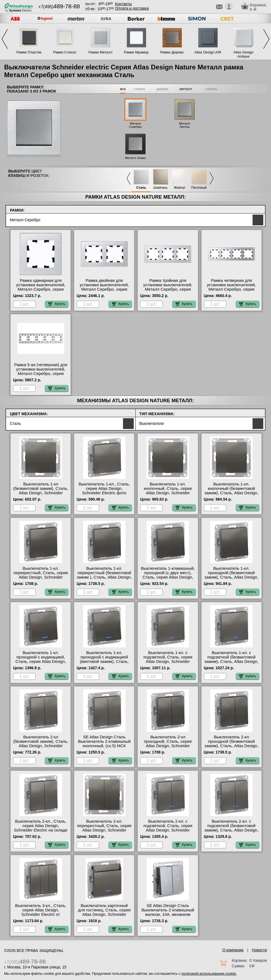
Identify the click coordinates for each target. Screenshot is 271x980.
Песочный (199, 188)
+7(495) (59, 7)
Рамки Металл (101, 52)
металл (186, 89)
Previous (5, 39)
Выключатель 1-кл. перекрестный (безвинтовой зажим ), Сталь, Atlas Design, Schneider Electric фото (104, 575)
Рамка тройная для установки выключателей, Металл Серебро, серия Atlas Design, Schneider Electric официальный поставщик (168, 291)
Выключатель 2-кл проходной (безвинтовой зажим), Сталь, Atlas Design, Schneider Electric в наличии (231, 744)
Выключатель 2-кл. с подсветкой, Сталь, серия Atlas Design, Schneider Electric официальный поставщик (168, 830)
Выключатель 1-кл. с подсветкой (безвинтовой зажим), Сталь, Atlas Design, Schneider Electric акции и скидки (231, 662)
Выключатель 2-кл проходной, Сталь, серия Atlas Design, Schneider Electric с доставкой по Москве (168, 746)
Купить (57, 304)
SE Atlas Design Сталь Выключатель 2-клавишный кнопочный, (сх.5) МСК (104, 741)
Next (266, 39)
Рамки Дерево (172, 52)
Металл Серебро (135, 125)
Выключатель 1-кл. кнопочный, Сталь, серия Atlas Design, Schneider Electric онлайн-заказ (168, 491)
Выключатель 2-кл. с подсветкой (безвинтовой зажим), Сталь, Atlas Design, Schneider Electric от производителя (231, 830)
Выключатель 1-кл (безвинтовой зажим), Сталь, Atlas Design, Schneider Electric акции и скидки (41, 491)
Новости (259, 950)
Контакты (123, 4)
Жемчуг (180, 188)
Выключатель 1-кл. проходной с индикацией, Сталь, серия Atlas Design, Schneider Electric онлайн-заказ (41, 662)
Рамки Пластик (29, 52)
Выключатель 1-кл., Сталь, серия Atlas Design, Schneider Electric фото (104, 488)
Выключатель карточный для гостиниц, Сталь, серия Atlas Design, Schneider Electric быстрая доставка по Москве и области (104, 914)
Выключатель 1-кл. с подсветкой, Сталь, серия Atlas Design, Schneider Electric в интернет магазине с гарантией (168, 662)
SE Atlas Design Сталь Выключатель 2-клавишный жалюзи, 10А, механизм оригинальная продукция (168, 912)
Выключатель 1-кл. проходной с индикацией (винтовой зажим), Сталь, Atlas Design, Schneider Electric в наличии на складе (104, 662)
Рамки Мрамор (136, 52)
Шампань (160, 188)
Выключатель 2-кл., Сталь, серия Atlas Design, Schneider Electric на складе (41, 826)
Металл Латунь (185, 125)
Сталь (141, 188)
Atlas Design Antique (244, 54)
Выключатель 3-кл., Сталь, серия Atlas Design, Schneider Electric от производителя (41, 912)
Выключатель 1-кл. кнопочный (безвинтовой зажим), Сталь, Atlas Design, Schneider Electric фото (231, 491)
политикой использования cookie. (209, 974)
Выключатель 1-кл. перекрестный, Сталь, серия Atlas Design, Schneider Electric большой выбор (41, 575)
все (123, 89)
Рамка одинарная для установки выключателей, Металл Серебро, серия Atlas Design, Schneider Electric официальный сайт (41, 289)
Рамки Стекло (65, 52)
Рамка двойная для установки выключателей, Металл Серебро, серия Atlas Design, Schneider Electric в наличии (104, 289)
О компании (233, 950)
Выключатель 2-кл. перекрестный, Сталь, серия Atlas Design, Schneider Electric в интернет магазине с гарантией (104, 830)
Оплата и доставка (132, 8)
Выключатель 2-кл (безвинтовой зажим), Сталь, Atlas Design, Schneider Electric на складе (41, 744)
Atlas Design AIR (208, 52)
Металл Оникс (135, 158)
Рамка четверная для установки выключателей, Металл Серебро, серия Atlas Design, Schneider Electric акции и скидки (232, 289)
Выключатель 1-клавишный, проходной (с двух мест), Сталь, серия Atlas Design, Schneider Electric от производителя (168, 577)
